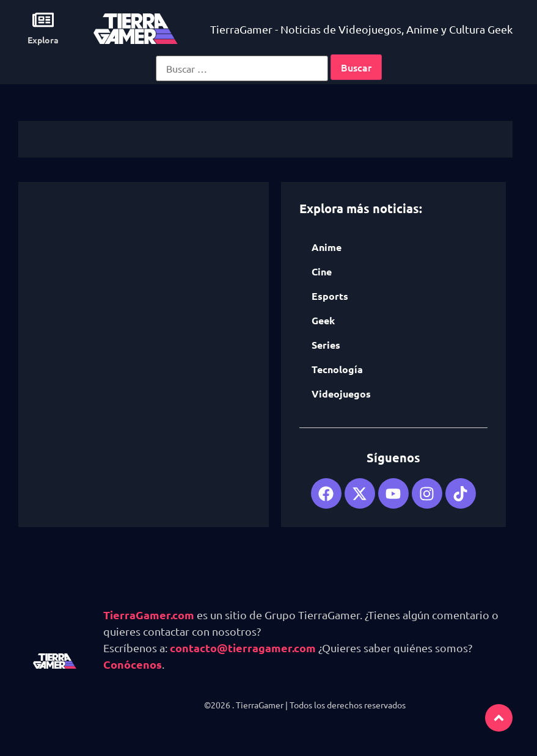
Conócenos (133, 664)
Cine (322, 271)
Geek (323, 320)
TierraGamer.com (149, 615)
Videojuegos (341, 394)
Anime (327, 247)
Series (326, 345)
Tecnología (337, 369)
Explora (43, 40)
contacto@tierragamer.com (243, 648)
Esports (330, 296)
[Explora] (43, 20)
